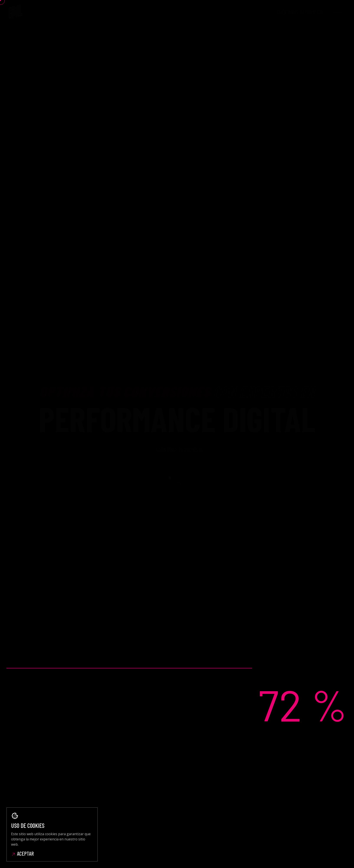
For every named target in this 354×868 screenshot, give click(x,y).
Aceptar (22, 853)
